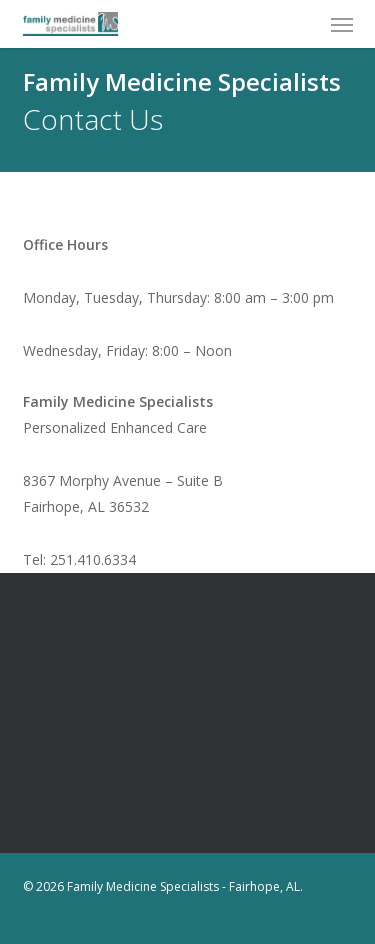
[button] (342, 24)
